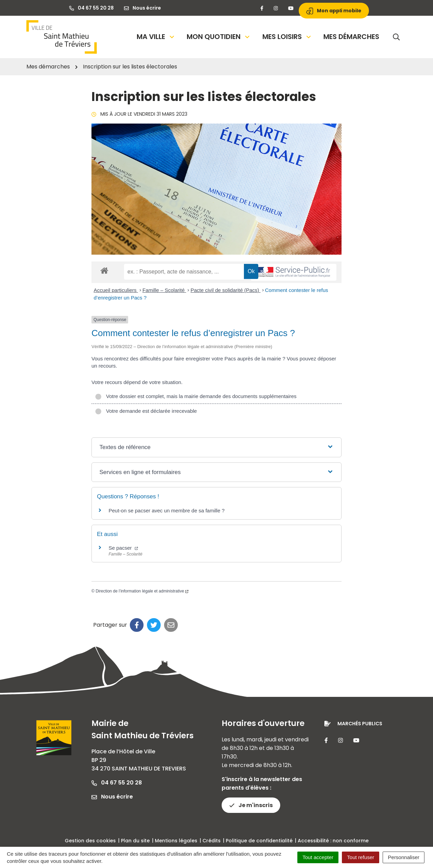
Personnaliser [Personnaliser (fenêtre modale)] (404, 857)
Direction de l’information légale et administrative (142, 591)
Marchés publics (360, 724)
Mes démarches (351, 37)
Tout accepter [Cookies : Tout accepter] (318, 857)
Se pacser (123, 548)
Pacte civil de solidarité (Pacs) (225, 290)
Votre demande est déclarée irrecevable (146, 411)
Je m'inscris (251, 805)
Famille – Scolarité (164, 290)
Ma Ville (156, 37)
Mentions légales (176, 841)
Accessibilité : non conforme (333, 841)
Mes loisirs (287, 37)
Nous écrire (112, 797)
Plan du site (135, 841)
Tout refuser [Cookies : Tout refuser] (361, 857)
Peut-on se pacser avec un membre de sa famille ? (167, 510)
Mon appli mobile (334, 11)
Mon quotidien (219, 37)
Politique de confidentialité (259, 841)
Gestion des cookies (90, 841)
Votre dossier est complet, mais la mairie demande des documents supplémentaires (196, 396)
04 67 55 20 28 (117, 783)
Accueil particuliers (116, 290)
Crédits (212, 841)
